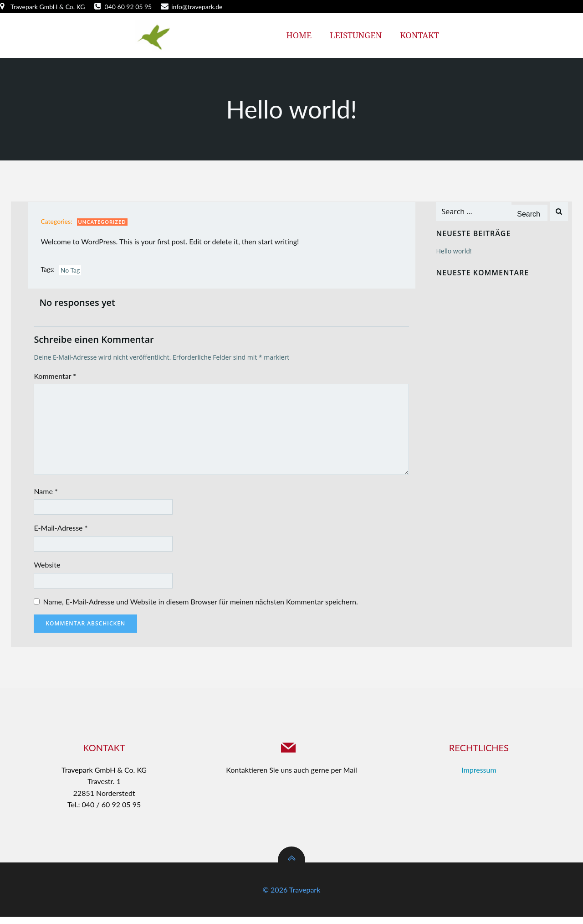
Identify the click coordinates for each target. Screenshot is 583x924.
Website (48, 567)
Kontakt (419, 35)
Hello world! (453, 252)
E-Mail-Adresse (62, 530)
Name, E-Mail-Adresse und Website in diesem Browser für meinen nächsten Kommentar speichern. (202, 604)
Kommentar (56, 378)
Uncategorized (103, 224)
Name (47, 493)
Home (299, 35)
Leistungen (356, 35)
